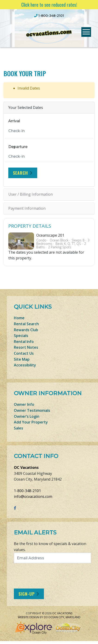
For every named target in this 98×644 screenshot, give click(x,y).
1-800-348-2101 (27, 491)
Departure (18, 147)
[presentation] (52, 576)
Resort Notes (26, 347)
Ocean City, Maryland (64, 617)
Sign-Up (27, 594)
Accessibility (25, 365)
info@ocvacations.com (33, 496)
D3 (46, 617)
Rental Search (26, 324)
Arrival (14, 121)
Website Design (28, 617)
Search (20, 173)
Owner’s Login (27, 416)
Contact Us (24, 353)
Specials (21, 336)
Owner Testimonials (32, 410)
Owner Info (24, 404)
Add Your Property (31, 422)
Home (19, 318)
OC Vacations (26, 467)
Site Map (22, 359)
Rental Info (24, 342)
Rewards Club (26, 330)
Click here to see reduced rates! (49, 5)
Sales (18, 428)
